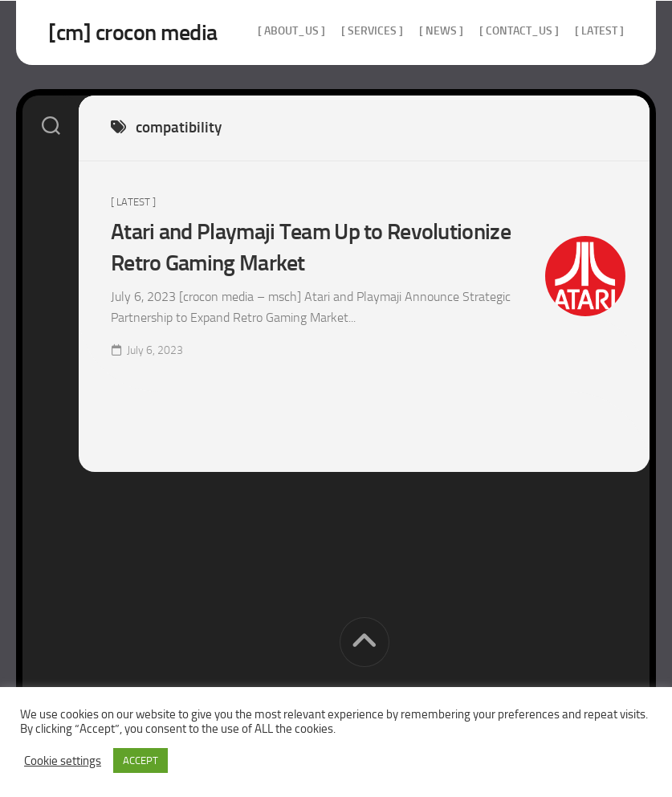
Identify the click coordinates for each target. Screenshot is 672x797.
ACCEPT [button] (141, 760)
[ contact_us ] (519, 31)
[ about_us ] (291, 31)
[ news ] (441, 31)
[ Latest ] (599, 31)
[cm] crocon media (133, 33)
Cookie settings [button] (63, 761)
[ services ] (372, 31)
